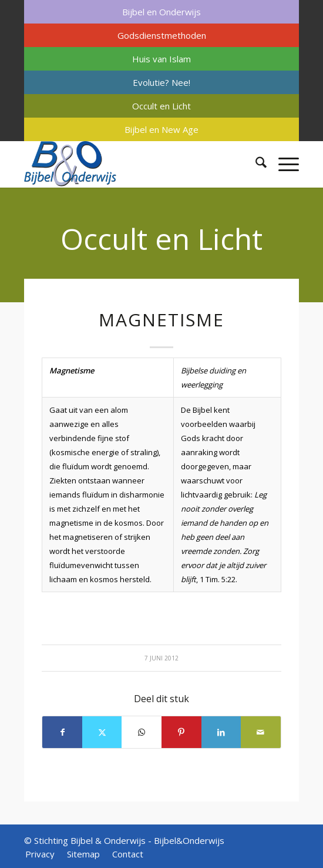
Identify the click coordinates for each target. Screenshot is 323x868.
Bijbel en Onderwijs (161, 12)
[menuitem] (161, 12)
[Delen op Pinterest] (181, 732)
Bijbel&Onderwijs (189, 840)
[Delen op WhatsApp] (142, 732)
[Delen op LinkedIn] (221, 732)
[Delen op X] (102, 732)
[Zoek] (255, 164)
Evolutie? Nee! (161, 82)
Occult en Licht (161, 106)
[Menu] (283, 164)
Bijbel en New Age (161, 129)
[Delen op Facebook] (62, 732)
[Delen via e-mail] (261, 732)
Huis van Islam (161, 59)
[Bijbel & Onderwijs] (134, 164)
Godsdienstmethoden (162, 35)
